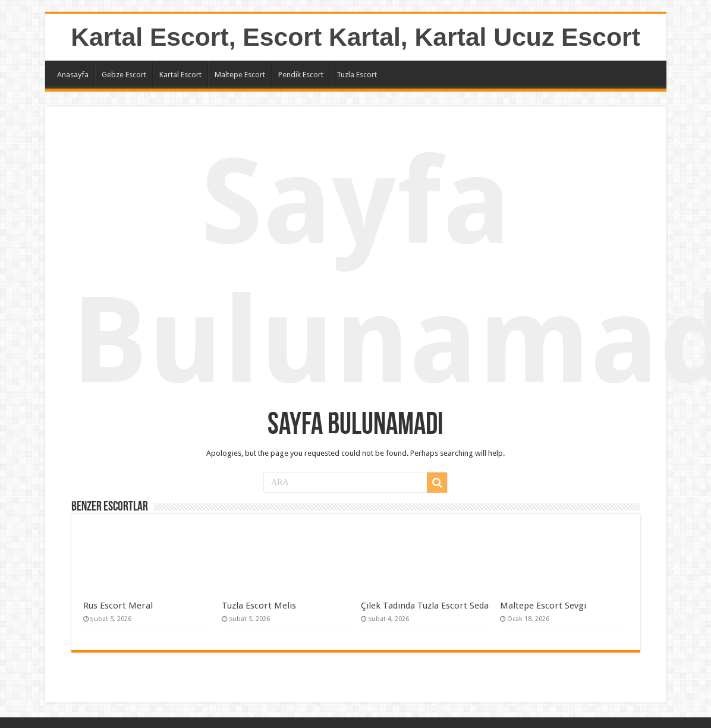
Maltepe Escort (240, 75)
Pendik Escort (301, 75)
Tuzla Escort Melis (259, 606)
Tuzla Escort (357, 75)
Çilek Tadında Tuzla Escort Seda (425, 606)
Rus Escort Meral (118, 606)
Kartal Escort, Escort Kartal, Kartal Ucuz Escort (355, 37)
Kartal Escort (180, 75)
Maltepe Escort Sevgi (543, 606)
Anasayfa (73, 75)
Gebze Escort (124, 75)
